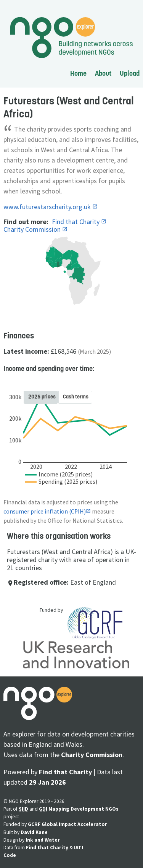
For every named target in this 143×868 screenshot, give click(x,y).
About (103, 73)
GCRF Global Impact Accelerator (67, 824)
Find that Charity (76, 222)
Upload (130, 73)
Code (10, 855)
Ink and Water (43, 840)
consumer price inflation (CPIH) (45, 511)
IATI (79, 848)
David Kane (34, 832)
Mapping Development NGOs (84, 809)
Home (78, 73)
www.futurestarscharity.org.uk (48, 207)
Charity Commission (33, 229)
